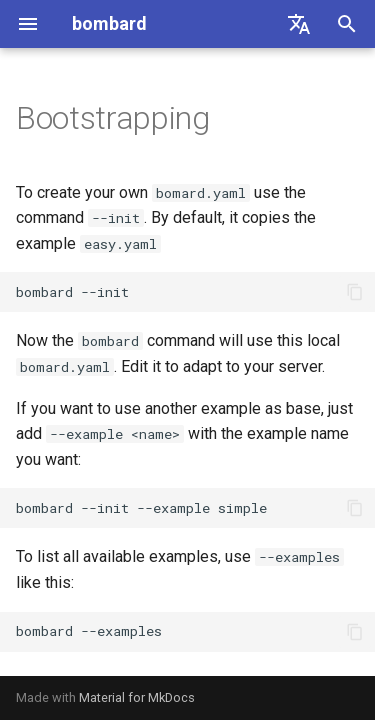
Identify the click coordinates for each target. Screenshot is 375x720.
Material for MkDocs (137, 697)
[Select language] (299, 24)
